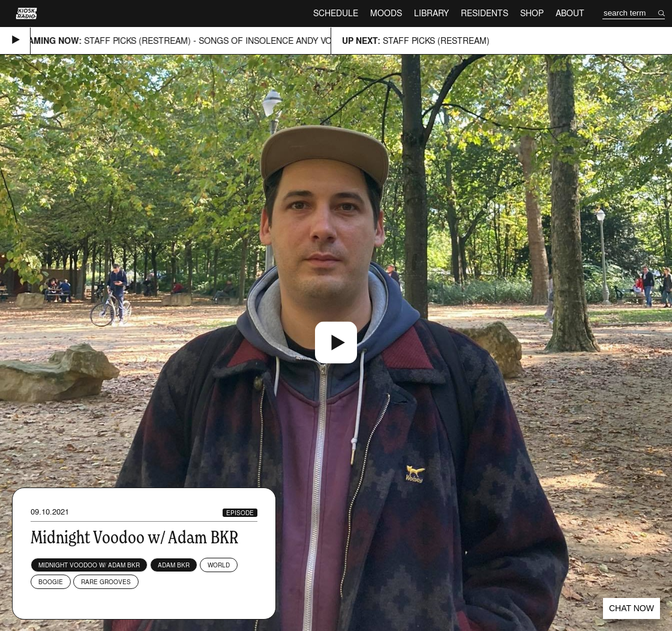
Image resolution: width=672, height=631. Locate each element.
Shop (532, 13)
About (570, 13)
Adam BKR (174, 565)
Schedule (336, 13)
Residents (484, 13)
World (219, 565)
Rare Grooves (106, 582)
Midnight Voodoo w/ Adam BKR (89, 565)
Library (431, 13)
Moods (386, 13)
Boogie (51, 582)
